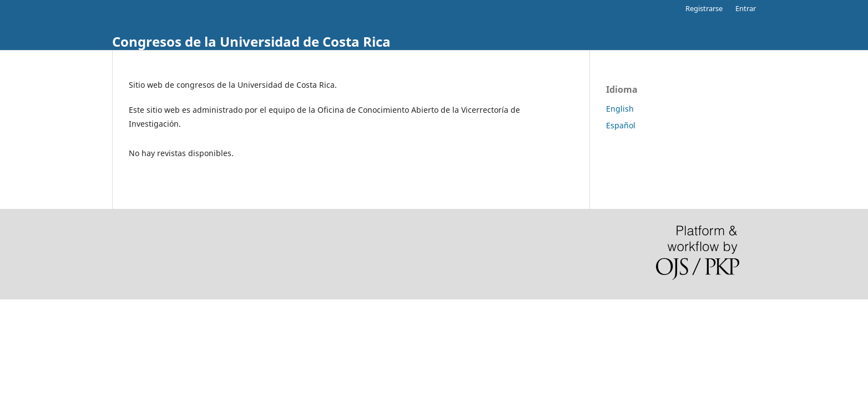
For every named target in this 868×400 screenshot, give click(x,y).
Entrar (746, 8)
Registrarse (704, 8)
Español (621, 125)
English (620, 109)
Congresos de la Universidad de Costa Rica (251, 41)
